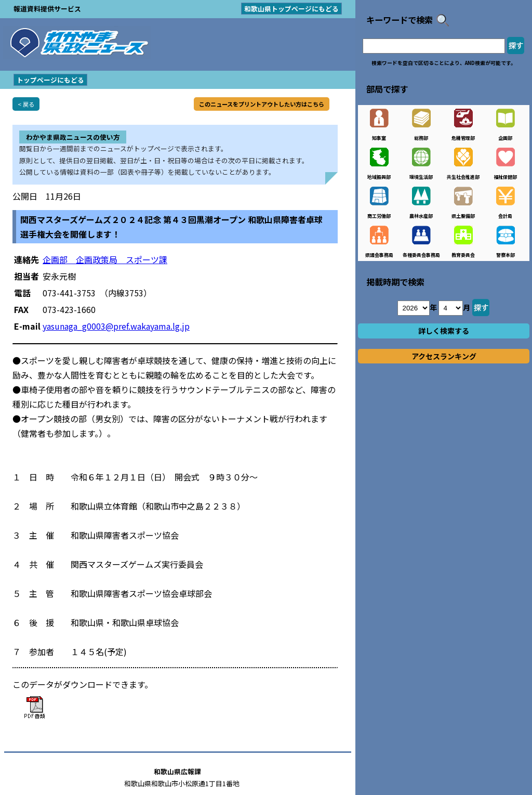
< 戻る (26, 104)
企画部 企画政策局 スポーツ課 (105, 259)
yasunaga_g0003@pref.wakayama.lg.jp (116, 326)
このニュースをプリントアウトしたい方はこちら (262, 104)
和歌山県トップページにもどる (291, 9)
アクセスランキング (444, 356)
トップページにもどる (50, 80)
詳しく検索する (444, 331)
